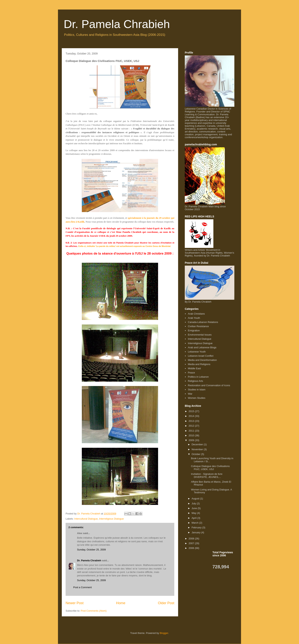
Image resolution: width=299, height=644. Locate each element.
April (195, 518)
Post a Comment (82, 587)
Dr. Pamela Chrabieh (117, 24)
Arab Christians (196, 314)
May (194, 513)
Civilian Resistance (198, 326)
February (197, 527)
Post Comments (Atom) (94, 611)
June (195, 508)
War (190, 394)
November (198, 449)
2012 (192, 426)
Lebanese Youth (197, 352)
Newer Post (75, 603)
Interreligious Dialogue (111, 519)
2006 (192, 548)
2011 (192, 431)
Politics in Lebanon (198, 377)
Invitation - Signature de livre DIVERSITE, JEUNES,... (207, 475)
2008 (192, 539)
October (196, 454)
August (196, 499)
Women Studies (197, 398)
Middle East (194, 368)
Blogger (164, 633)
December (198, 444)
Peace (191, 373)
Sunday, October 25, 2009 (91, 550)
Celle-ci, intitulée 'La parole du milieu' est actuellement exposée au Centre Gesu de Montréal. (125, 246)
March (195, 523)
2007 (192, 543)
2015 (192, 411)
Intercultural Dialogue (86, 519)
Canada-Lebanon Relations (203, 322)
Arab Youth (194, 318)
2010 (192, 435)
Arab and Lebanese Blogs (202, 347)
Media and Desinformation (202, 360)
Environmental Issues (200, 335)
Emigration (194, 330)
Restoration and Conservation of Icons (209, 385)
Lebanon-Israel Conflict (201, 356)
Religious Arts (195, 381)
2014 (192, 416)
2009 (192, 440)
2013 (192, 421)
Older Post (166, 603)
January (196, 532)
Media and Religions (199, 364)
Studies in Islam (197, 390)
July (194, 503)
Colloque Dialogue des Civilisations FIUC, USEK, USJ (210, 468)
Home (121, 603)
